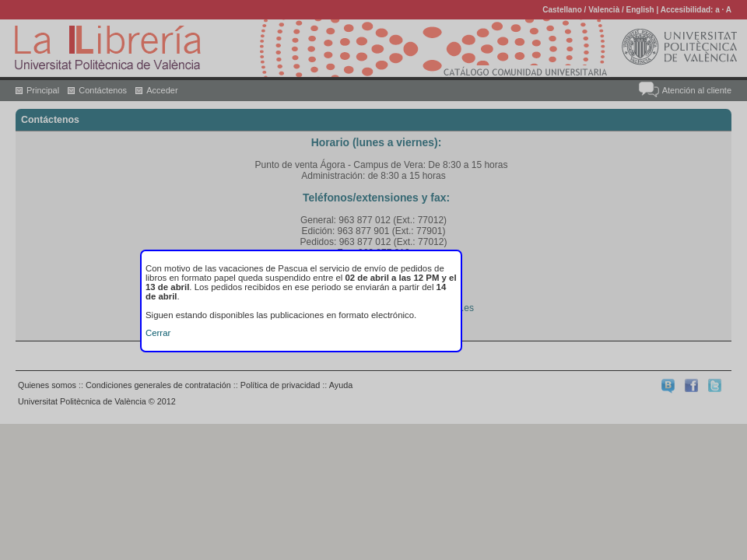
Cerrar (158, 333)
